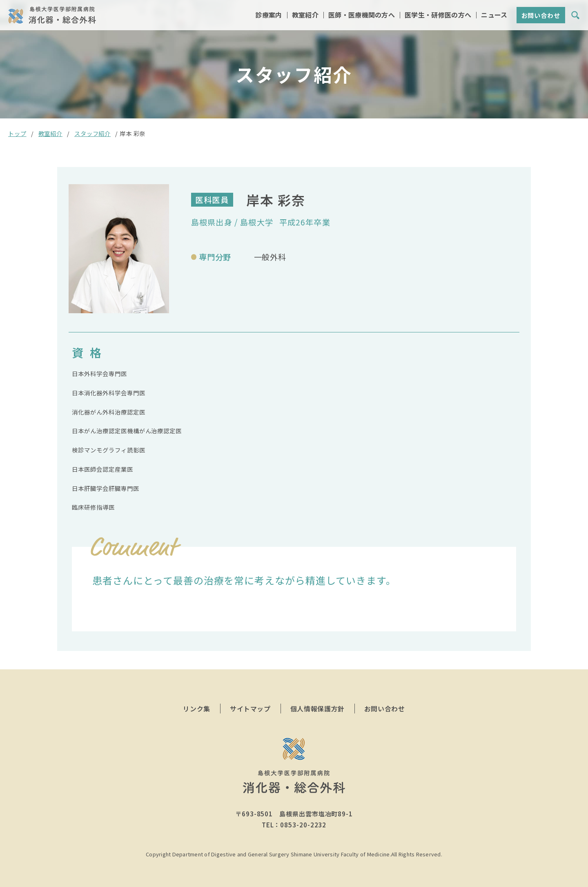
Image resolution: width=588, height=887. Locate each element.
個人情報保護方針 (317, 709)
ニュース (494, 16)
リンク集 (197, 709)
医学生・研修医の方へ (438, 16)
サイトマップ (250, 709)
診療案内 (268, 16)
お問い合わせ (541, 16)
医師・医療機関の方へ (362, 16)
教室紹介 (305, 16)
